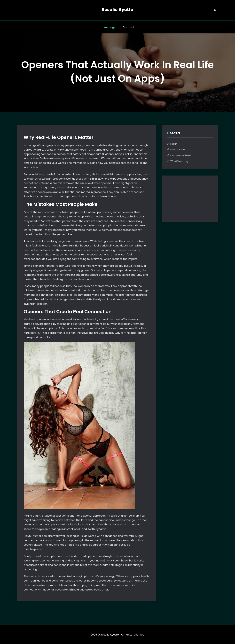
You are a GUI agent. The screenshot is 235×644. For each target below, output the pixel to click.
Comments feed (181, 155)
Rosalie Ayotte (117, 10)
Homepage (108, 27)
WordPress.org (179, 161)
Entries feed (178, 149)
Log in (174, 144)
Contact (128, 27)
